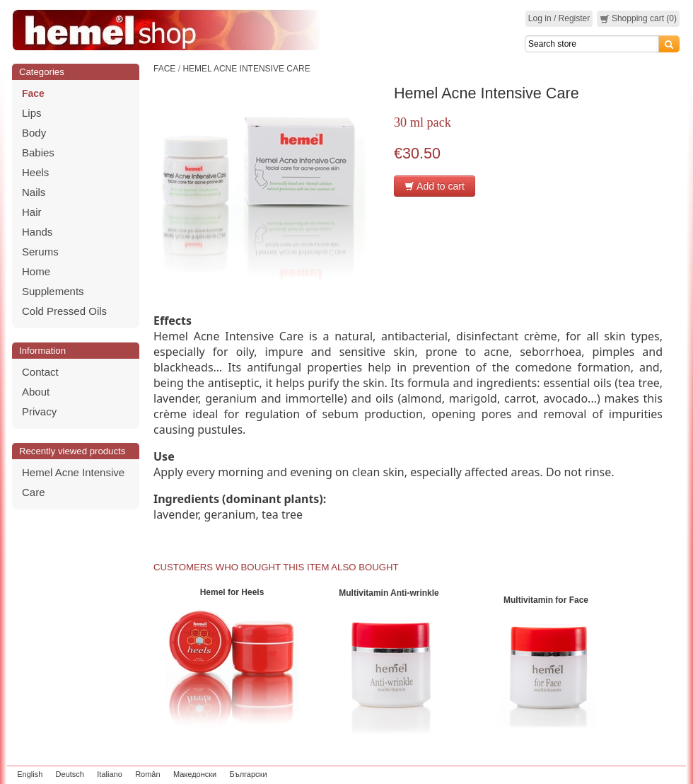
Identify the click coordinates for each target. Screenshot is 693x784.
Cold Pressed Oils (64, 311)
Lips (32, 113)
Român (147, 774)
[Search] (592, 44)
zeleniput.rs (663, 774)
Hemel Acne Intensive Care (246, 69)
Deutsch (70, 774)
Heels (35, 172)
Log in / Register (559, 18)
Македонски (195, 774)
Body (34, 133)
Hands (37, 232)
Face (33, 93)
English (30, 774)
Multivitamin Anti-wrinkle (389, 593)
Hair (32, 212)
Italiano (109, 774)
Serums (40, 252)
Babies (38, 152)
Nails (34, 192)
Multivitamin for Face (546, 600)
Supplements (53, 291)
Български (249, 774)
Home (36, 271)
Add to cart (435, 186)
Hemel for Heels (232, 592)
